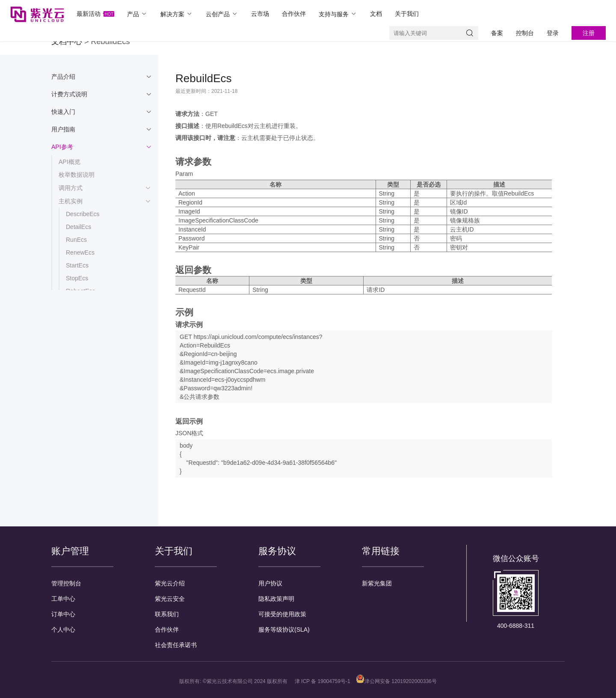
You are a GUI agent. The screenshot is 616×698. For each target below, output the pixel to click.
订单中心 (63, 614)
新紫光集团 (377, 583)
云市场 (260, 14)
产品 (137, 14)
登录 (553, 33)
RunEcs (76, 240)
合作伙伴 (294, 14)
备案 (497, 33)
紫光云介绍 (170, 583)
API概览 (70, 162)
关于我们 (407, 14)
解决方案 (177, 14)
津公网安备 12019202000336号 (396, 681)
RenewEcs (80, 252)
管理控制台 (66, 583)
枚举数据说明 (77, 175)
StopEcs (77, 278)
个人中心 (63, 630)
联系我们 (167, 614)
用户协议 (270, 583)
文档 (376, 14)
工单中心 (63, 599)
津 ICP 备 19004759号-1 (323, 681)
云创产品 (222, 14)
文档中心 (67, 42)
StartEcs (77, 265)
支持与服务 (338, 14)
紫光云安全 (170, 599)
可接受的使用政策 (282, 614)
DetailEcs (78, 227)
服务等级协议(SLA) (284, 630)
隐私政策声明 (276, 599)
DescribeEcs (83, 214)
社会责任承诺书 (176, 645)
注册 (589, 33)
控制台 (525, 33)
